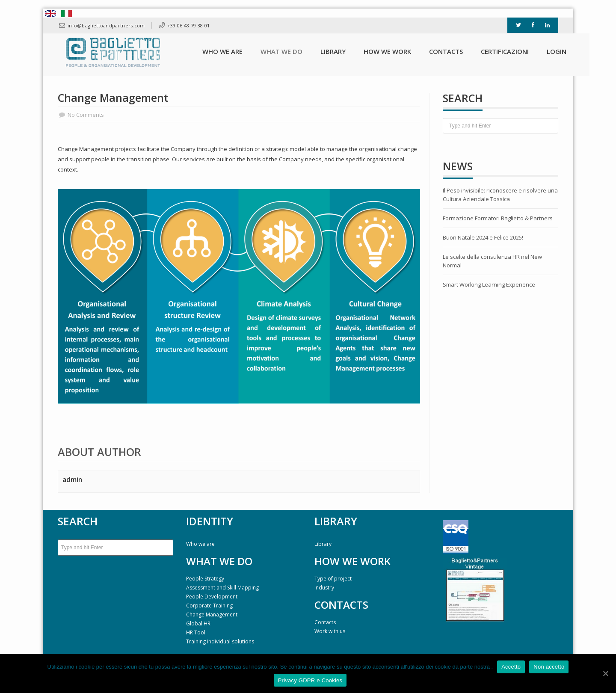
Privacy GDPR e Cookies (310, 680)
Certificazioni (497, 51)
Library (325, 51)
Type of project (333, 579)
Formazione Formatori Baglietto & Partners (498, 218)
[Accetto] (605, 673)
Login (548, 51)
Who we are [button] (214, 51)
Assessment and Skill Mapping (222, 588)
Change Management (212, 615)
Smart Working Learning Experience (489, 284)
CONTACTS (341, 605)
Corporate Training (209, 606)
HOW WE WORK (352, 561)
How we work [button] (379, 51)
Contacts (325, 622)
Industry (324, 588)
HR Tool (196, 632)
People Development (212, 597)
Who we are (200, 544)
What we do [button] (273, 51)
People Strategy (205, 579)
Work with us (330, 631)
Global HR (198, 623)
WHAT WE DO (219, 561)
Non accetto (549, 667)
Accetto (511, 667)
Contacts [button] (438, 51)
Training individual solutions (220, 641)
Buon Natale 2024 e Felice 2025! (483, 237)
